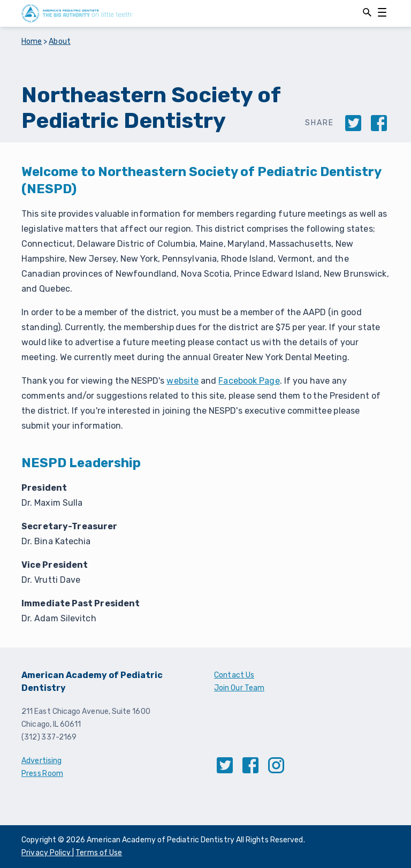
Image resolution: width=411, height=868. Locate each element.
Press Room (42, 774)
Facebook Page (249, 381)
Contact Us (234, 675)
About (60, 41)
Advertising (41, 761)
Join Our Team (239, 688)
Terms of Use (99, 853)
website (182, 381)
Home (32, 41)
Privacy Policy (47, 853)
